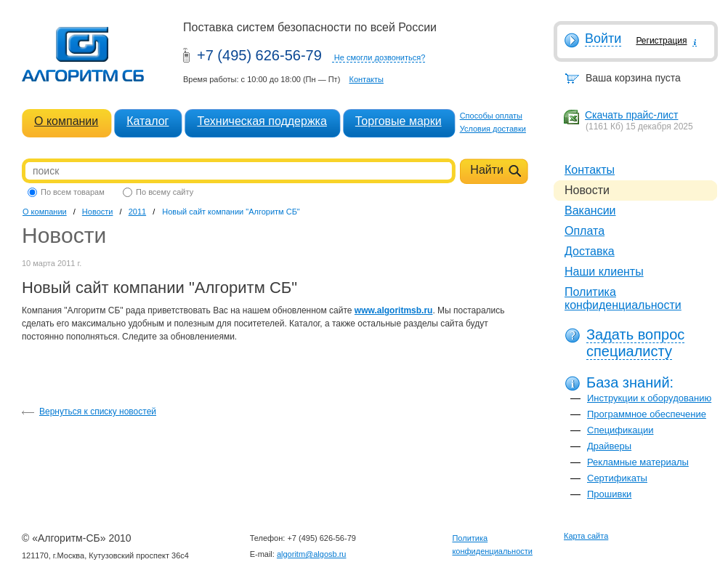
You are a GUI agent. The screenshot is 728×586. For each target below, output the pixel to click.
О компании (66, 121)
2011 (137, 212)
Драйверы (609, 446)
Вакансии (590, 210)
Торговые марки (399, 121)
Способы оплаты (491, 116)
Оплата (585, 231)
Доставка (590, 251)
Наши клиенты (604, 272)
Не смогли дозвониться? (380, 57)
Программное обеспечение (647, 414)
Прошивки (609, 494)
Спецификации (620, 430)
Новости (98, 212)
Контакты (366, 79)
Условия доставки (493, 129)
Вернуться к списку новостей (98, 412)
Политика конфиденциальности (623, 298)
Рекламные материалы (638, 462)
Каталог (147, 121)
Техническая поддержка (262, 121)
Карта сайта (586, 536)
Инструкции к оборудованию (649, 398)
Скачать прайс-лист (631, 115)
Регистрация (661, 41)
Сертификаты (617, 478)
